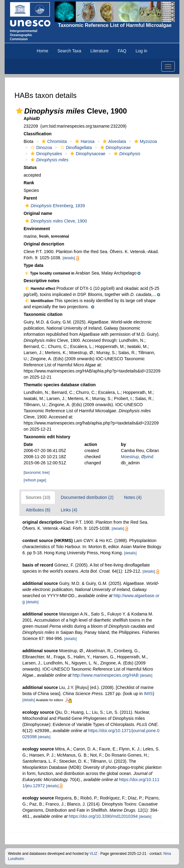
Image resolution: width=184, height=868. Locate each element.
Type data (33, 265)
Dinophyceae (115, 148)
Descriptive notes (42, 281)
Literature (100, 51)
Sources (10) (38, 497)
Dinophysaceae (87, 154)
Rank (29, 183)
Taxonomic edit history (47, 437)
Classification (38, 134)
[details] (69, 258)
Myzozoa (145, 141)
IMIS (148, 694)
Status (30, 167)
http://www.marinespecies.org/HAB (105, 675)
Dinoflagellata (75, 148)
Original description (44, 244)
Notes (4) (133, 497)
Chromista (54, 141)
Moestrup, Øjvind (137, 457)
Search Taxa (69, 51)
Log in (141, 51)
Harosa (84, 141)
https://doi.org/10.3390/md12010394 (103, 816)
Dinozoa (40, 148)
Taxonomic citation (43, 314)
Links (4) (69, 510)
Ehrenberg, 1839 (54, 206)
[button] (19, 111)
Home (42, 51)
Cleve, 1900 (55, 221)
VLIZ (93, 854)
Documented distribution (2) (87, 497)
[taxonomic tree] (37, 473)
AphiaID (32, 118)
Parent (30, 198)
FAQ (122, 51)
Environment (37, 229)
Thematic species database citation (60, 385)
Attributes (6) (38, 510)
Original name (38, 213)
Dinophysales (46, 154)
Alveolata (114, 141)
